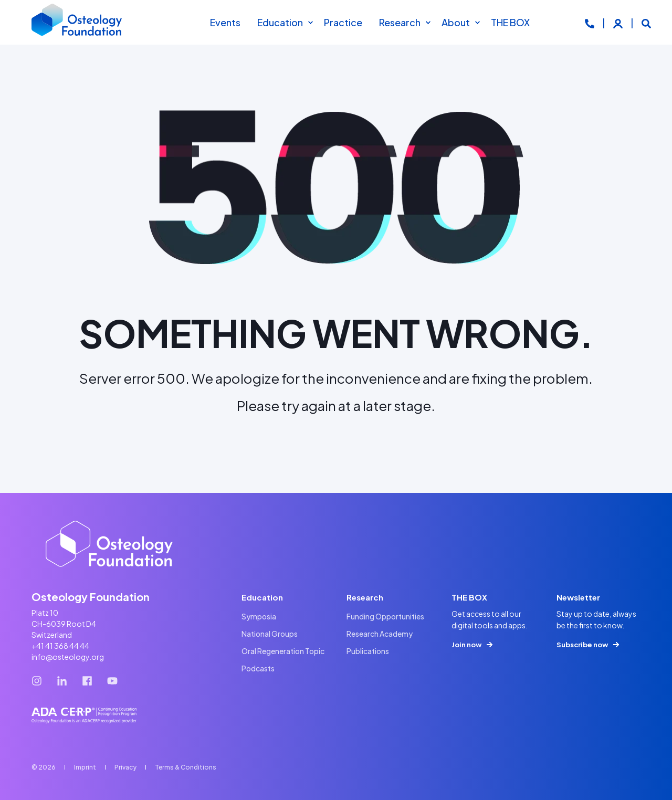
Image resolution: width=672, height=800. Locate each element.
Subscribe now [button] (582, 645)
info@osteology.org (68, 657)
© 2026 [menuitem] (44, 767)
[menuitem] (310, 23)
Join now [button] (466, 645)
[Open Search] (646, 22)
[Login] (619, 22)
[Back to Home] (77, 23)
